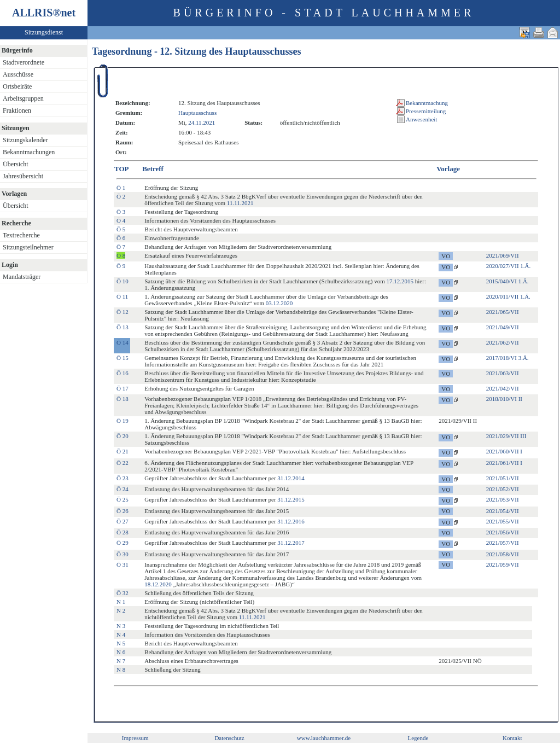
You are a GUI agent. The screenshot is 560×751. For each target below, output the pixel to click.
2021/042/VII (503, 388)
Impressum (135, 738)
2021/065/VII (503, 312)
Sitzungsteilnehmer (28, 247)
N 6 (121, 652)
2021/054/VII (503, 511)
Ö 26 (122, 511)
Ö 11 (122, 296)
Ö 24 (122, 489)
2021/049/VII (503, 327)
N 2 (121, 610)
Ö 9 (121, 266)
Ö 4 (121, 220)
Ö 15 (122, 358)
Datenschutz (229, 738)
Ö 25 (122, 499)
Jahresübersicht (23, 176)
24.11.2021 (202, 123)
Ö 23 (122, 478)
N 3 (121, 626)
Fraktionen (17, 110)
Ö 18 (122, 399)
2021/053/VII (503, 499)
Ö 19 (122, 421)
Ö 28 (122, 532)
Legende (418, 738)
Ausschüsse (18, 74)
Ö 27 (122, 521)
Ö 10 (122, 281)
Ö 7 (121, 247)
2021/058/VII (503, 554)
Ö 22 (122, 463)
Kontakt (512, 738)
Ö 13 (122, 327)
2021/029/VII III (506, 436)
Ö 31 (122, 564)
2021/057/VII (503, 543)
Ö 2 (121, 196)
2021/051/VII (503, 478)
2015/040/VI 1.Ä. (507, 281)
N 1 (121, 602)
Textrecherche (21, 235)
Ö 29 (122, 543)
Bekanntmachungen (29, 152)
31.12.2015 (291, 499)
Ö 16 (122, 373)
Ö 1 (121, 188)
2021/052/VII (503, 489)
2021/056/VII (503, 532)
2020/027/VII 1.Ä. (509, 266)
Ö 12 (122, 312)
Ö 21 (122, 451)
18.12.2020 (158, 584)
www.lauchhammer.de (324, 738)
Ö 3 (121, 212)
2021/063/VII (503, 373)
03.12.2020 (279, 303)
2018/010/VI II (504, 399)
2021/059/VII (503, 564)
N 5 (121, 643)
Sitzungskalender (25, 140)
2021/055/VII (503, 521)
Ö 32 (122, 593)
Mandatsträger (22, 277)
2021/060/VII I (504, 451)
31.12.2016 (291, 521)
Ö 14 (122, 342)
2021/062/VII (503, 342)
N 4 (121, 634)
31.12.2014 (291, 478)
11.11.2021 (240, 203)
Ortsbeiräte (17, 86)
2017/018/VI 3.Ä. (507, 358)
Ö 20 (122, 436)
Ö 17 (122, 388)
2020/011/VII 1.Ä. (508, 296)
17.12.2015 (400, 281)
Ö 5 (121, 229)
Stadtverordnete (24, 62)
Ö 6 (121, 238)
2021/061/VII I (504, 463)
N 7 (121, 661)
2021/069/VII (503, 255)
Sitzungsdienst (44, 32)
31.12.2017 (291, 543)
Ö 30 (122, 554)
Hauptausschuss (197, 113)
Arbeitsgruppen (23, 98)
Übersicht (16, 164)
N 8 (121, 670)
